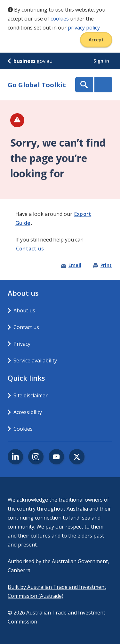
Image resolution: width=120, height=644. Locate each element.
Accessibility (28, 412)
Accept (96, 40)
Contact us (30, 249)
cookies (60, 19)
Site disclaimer (31, 395)
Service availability (35, 360)
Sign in (102, 61)
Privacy (22, 344)
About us (24, 310)
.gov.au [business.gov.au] (30, 61)
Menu (103, 85)
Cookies (23, 429)
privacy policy (84, 28)
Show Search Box (84, 85)
